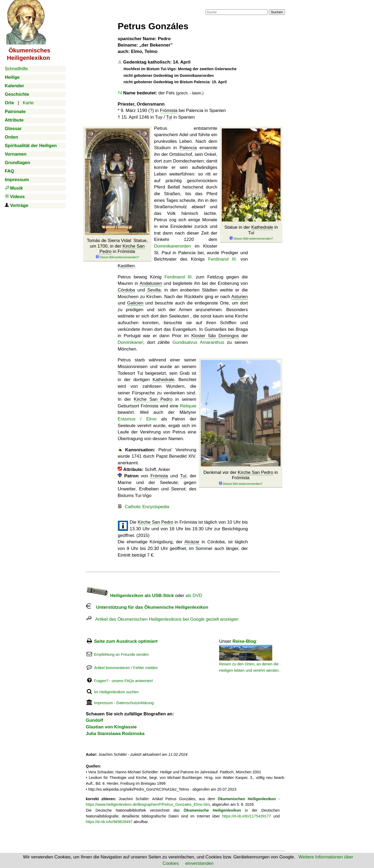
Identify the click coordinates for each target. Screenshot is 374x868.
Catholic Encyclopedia (147, 507)
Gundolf (94, 720)
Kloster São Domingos (215, 336)
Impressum (103, 703)
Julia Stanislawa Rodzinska (115, 734)
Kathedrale (262, 227)
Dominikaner (130, 342)
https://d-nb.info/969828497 (109, 822)
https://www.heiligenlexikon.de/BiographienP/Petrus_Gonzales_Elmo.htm (148, 804)
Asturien (240, 297)
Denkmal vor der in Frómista (241, 478)
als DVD (194, 596)
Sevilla (154, 290)
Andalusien (151, 283)
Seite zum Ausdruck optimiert (126, 641)
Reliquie (188, 406)
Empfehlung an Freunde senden (121, 654)
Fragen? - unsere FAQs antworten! (124, 681)
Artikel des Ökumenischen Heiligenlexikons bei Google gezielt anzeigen (162, 619)
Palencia (188, 148)
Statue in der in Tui (251, 233)
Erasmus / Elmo (137, 419)
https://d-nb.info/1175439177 (246, 816)
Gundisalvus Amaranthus (198, 342)
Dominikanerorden (173, 246)
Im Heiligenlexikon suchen (116, 692)
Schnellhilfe (16, 69)
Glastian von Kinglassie (111, 727)
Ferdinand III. (223, 259)
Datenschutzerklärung (135, 703)
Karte (28, 103)
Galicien (135, 303)
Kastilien (126, 266)
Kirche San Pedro (255, 472)
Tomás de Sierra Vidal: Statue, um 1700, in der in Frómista (117, 249)
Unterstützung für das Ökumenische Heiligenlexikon (147, 607)
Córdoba (126, 290)
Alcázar (192, 542)
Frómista (169, 110)
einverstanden (199, 863)
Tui (169, 117)
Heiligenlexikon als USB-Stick (130, 596)
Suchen (277, 12)
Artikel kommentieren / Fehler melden (126, 668)
